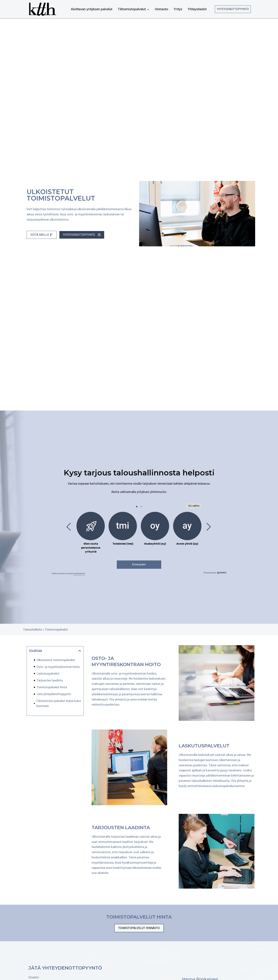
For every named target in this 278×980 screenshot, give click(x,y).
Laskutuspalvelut (48, 673)
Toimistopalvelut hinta (52, 687)
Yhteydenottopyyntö (233, 9)
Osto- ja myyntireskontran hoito (58, 667)
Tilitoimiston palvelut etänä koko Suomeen (59, 703)
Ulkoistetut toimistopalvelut (56, 660)
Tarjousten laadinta (50, 680)
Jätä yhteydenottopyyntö (54, 694)
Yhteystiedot (197, 9)
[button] (80, 651)
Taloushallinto (33, 629)
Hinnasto (161, 9)
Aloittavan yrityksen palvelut (92, 9)
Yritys (178, 9)
